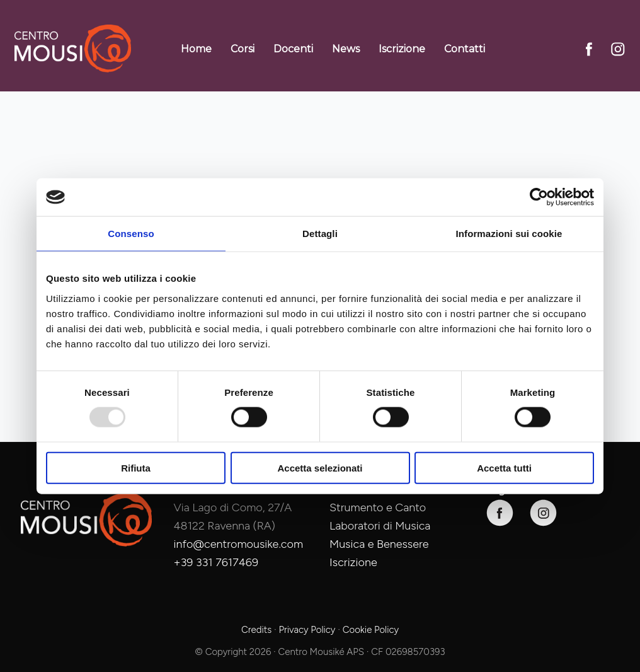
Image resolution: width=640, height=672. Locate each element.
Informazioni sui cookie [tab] (509, 234)
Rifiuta (136, 467)
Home (196, 49)
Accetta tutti (504, 467)
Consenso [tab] (131, 234)
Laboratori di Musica (380, 526)
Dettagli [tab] (320, 234)
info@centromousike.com (239, 544)
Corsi (243, 49)
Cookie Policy (371, 630)
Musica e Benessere (379, 544)
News (346, 49)
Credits (256, 630)
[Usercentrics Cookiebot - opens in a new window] (539, 197)
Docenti (293, 49)
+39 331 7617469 (216, 562)
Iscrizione (402, 49)
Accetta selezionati (320, 467)
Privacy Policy (307, 630)
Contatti (465, 49)
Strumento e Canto (378, 507)
